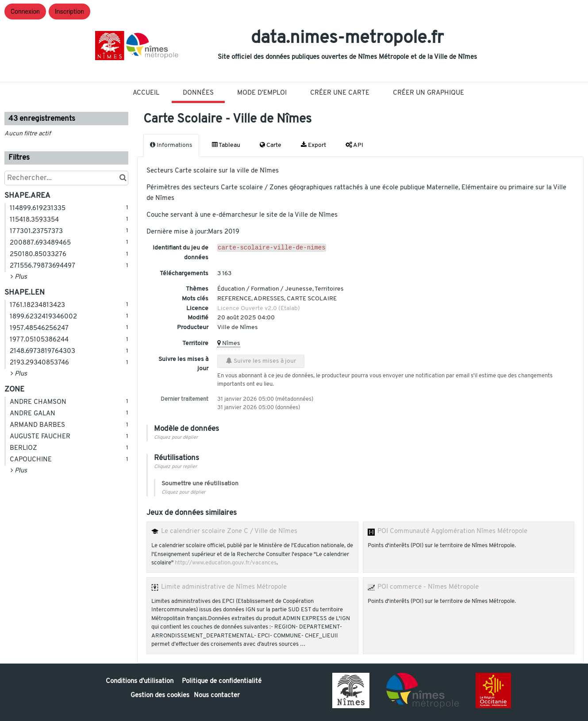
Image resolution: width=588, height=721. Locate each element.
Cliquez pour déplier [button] (176, 438)
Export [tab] (313, 145)
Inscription (69, 12)
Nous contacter (217, 696)
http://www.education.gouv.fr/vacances (226, 563)
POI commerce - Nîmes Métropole (428, 587)
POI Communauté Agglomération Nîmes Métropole (452, 531)
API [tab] (354, 145)
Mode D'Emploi (262, 93)
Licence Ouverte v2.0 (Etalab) (259, 309)
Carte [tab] (271, 145)
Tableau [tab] (226, 145)
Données (198, 93)
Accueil (146, 93)
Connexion (25, 12)
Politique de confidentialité (222, 681)
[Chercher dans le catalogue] (123, 178)
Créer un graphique (429, 93)
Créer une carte (340, 93)
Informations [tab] (171, 145)
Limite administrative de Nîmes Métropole (224, 587)
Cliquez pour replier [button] (175, 467)
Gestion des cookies (160, 696)
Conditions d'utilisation (140, 681)
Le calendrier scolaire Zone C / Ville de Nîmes (229, 531)
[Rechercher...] (66, 178)
